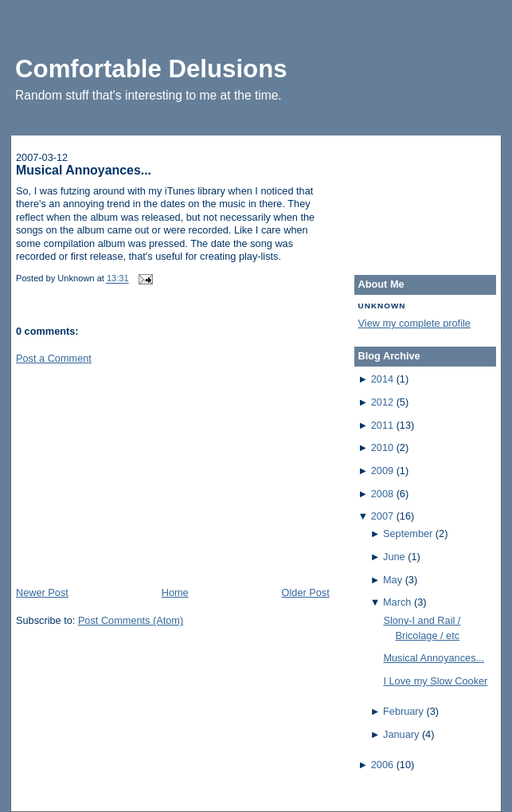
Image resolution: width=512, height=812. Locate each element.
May (393, 580)
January (401, 734)
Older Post (306, 592)
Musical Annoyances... (84, 170)
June (394, 557)
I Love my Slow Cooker (435, 681)
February (403, 711)
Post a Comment (54, 358)
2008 (382, 494)
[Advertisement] (135, 474)
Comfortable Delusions (151, 69)
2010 (382, 447)
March (397, 602)
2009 (382, 471)
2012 (382, 402)
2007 (382, 516)
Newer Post (42, 592)
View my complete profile (414, 323)
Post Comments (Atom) (131, 620)
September (408, 533)
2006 (382, 765)
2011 (382, 425)
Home (175, 592)
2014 (382, 379)
